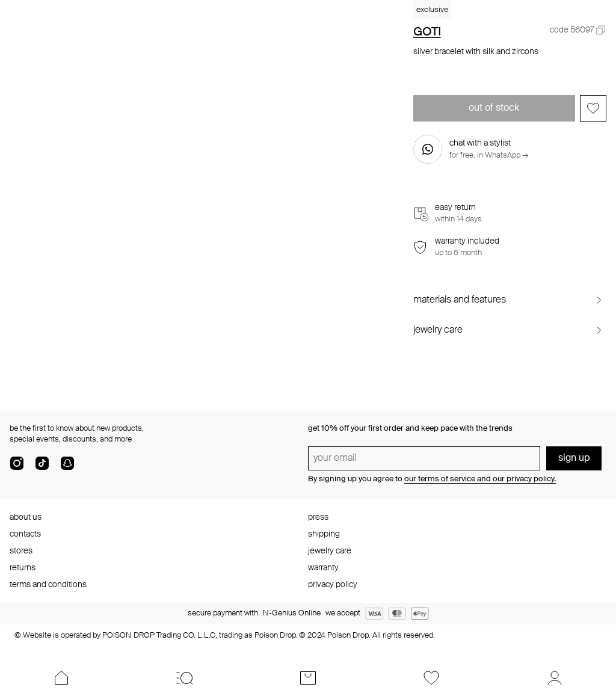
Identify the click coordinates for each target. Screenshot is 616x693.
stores (21, 551)
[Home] (62, 678)
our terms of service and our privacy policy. (480, 479)
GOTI (427, 32)
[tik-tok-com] (42, 468)
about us (26, 517)
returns (23, 568)
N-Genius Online (292, 613)
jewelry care (330, 551)
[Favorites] (431, 678)
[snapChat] (67, 468)
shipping (324, 534)
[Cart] (308, 678)
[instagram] (17, 468)
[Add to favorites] (593, 108)
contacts (25, 534)
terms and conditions (48, 585)
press (318, 517)
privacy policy (333, 585)
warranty (323, 568)
